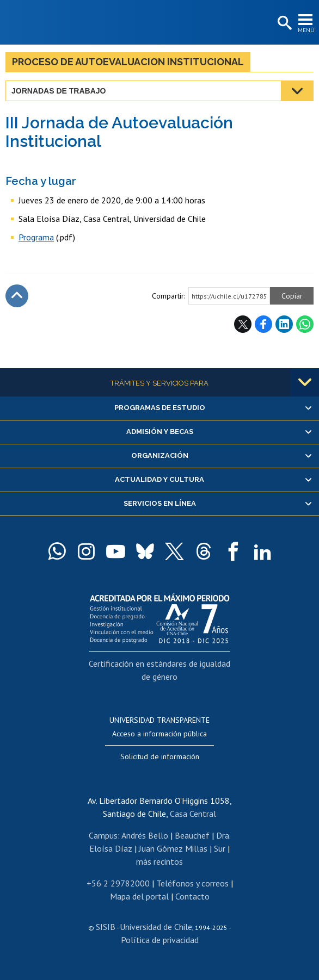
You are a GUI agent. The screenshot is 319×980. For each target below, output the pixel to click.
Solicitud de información (160, 756)
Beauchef (192, 835)
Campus (103, 835)
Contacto (192, 896)
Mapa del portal (139, 896)
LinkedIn (284, 324)
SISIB (106, 927)
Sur (220, 848)
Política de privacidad (160, 940)
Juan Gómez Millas (173, 848)
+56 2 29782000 (118, 883)
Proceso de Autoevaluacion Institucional (128, 62)
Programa (36, 237)
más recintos (159, 861)
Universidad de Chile (156, 927)
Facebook (263, 324)
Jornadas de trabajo (59, 91)
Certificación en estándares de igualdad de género (159, 670)
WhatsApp (305, 324)
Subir (17, 296)
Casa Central (193, 814)
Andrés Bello (145, 835)
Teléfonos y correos (192, 883)
